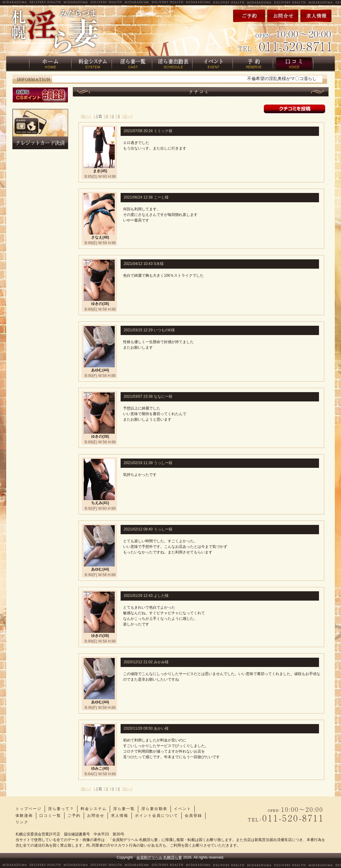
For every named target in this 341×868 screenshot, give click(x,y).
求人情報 (120, 816)
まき (97, 171)
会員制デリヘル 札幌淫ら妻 (159, 857)
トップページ (29, 809)
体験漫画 (24, 816)
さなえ (97, 237)
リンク (22, 822)
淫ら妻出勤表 (154, 809)
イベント (183, 809)
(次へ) (127, 116)
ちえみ (97, 503)
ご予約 (74, 816)
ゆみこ (97, 768)
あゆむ (97, 370)
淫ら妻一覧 (124, 809)
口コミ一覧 (50, 816)
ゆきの (97, 304)
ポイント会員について (157, 816)
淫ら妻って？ (61, 809)
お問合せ (96, 816)
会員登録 (193, 816)
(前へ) (86, 116)
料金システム (94, 809)
